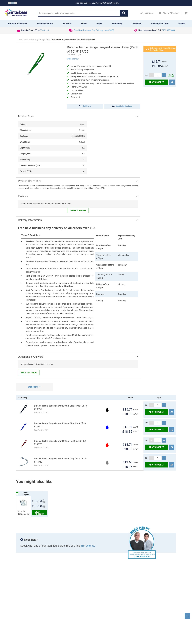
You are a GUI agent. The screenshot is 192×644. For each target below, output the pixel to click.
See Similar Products (122, 106)
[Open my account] (169, 13)
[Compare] (172, 82)
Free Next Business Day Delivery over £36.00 (94, 30)
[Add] (164, 75)
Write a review (73, 59)
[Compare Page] (147, 13)
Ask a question (29, 373)
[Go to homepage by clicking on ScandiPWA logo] (16, 13)
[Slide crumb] (9, 3)
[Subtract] (151, 75)
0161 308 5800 (168, 30)
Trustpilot (45, 30)
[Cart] (186, 13)
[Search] (79, 13)
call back (85, 106)
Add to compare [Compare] (22, 494)
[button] (124, 13)
